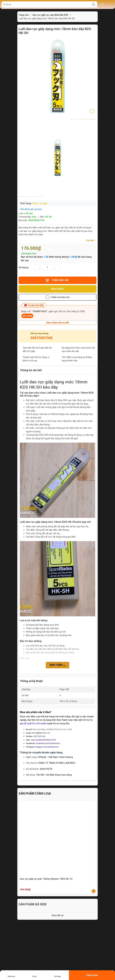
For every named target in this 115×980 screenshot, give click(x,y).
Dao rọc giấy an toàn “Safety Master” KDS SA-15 (46, 879)
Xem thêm (57, 665)
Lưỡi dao (28, 213)
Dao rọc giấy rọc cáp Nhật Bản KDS (50, 15)
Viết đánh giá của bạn (31, 209)
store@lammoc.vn (41, 733)
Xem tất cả (58, 915)
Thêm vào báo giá (58, 297)
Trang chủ (24, 15)
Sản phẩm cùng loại (35, 793)
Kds (34, 217)
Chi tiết (91, 240)
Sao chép (27, 316)
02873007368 (42, 338)
